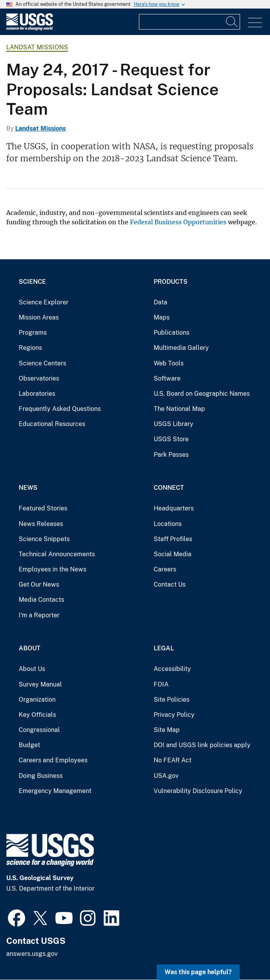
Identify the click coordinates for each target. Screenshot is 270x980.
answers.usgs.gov (32, 954)
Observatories (39, 378)
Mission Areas (39, 317)
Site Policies (172, 700)
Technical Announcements (57, 554)
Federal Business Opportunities (178, 222)
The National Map (179, 409)
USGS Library (174, 424)
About (30, 648)
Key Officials (37, 715)
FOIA (161, 684)
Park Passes (171, 455)
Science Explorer (44, 302)
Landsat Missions (37, 47)
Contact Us (170, 584)
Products (171, 282)
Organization (37, 700)
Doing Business (41, 776)
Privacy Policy (174, 715)
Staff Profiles (173, 539)
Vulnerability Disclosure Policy (198, 791)
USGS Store (171, 439)
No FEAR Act (173, 760)
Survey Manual (40, 684)
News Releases (41, 524)
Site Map (167, 730)
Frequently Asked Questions (60, 409)
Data (160, 302)
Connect (169, 488)
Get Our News (39, 584)
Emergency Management (55, 791)
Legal (164, 648)
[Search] (232, 22)
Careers (165, 569)
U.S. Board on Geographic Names (202, 394)
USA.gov (166, 776)
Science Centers (42, 363)
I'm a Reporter (39, 615)
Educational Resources (52, 424)
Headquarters (174, 508)
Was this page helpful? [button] (198, 972)
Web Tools (169, 363)
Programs (33, 333)
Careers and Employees (53, 760)
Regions (30, 348)
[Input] (189, 22)
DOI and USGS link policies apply (202, 745)
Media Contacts (41, 600)
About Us (32, 669)
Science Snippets (44, 539)
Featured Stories (43, 508)
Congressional (39, 730)
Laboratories (37, 394)
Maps (162, 317)
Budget (29, 745)
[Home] (30, 29)
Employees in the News (53, 569)
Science (32, 282)
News (28, 488)
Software (167, 378)
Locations (168, 524)
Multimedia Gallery (181, 348)
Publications (172, 333)
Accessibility (172, 669)
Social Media (173, 554)
